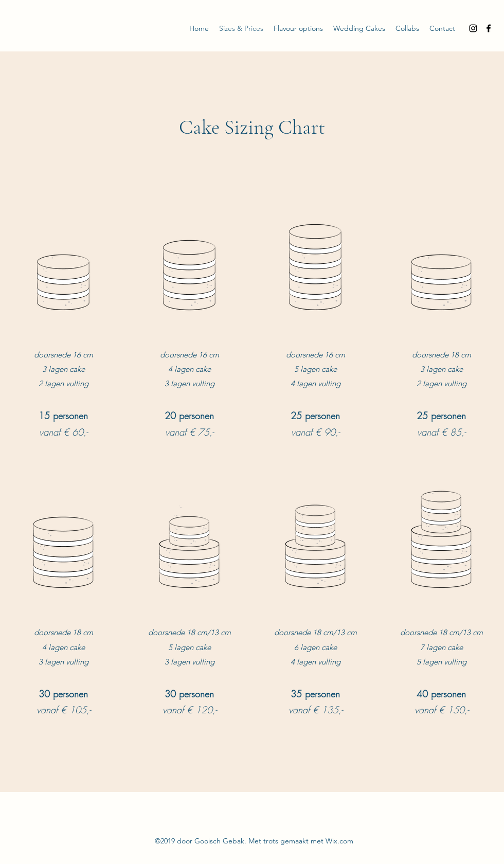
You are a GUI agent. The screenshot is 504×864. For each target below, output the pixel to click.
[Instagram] (473, 28)
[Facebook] (489, 28)
